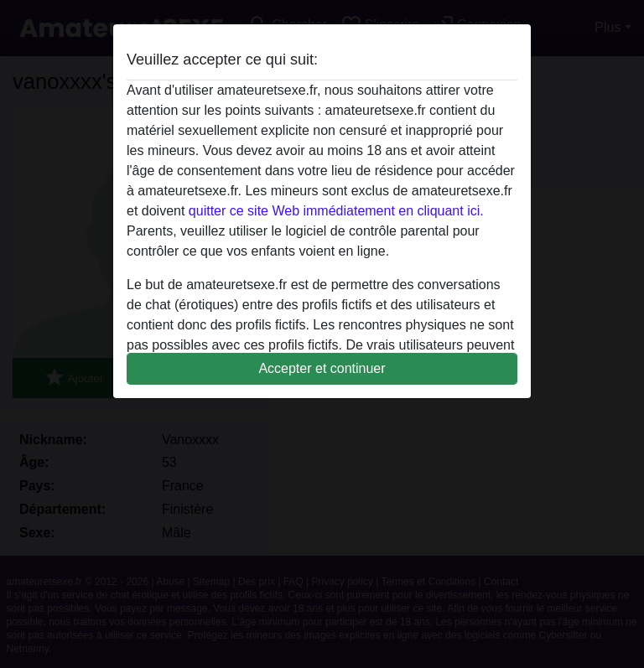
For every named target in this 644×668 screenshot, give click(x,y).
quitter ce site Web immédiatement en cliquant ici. (336, 211)
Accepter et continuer (322, 368)
